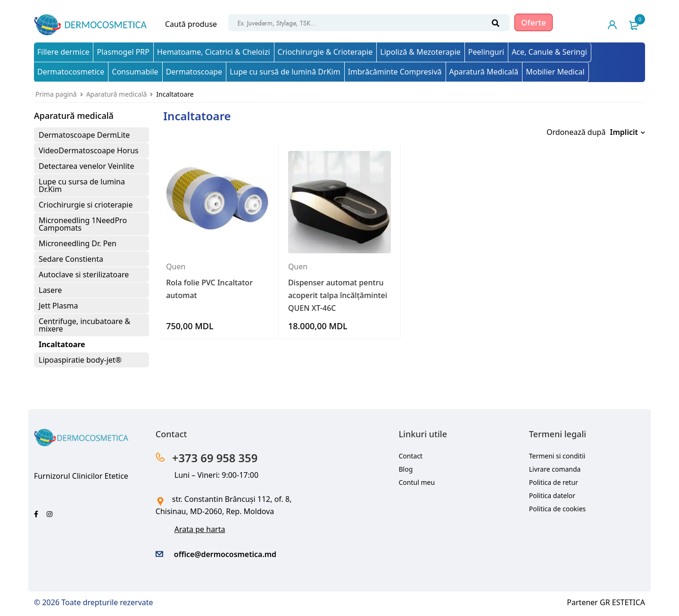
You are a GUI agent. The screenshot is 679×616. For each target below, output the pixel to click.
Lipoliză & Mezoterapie (420, 52)
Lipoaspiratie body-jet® (80, 360)
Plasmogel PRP (123, 52)
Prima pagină (56, 94)
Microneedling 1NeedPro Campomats (83, 224)
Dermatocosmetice (71, 72)
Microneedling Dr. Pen (78, 243)
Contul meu (417, 482)
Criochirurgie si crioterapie (86, 205)
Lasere (50, 290)
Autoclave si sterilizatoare (84, 275)
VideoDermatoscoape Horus (89, 150)
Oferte (534, 22)
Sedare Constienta (71, 259)
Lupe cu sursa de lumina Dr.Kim (82, 185)
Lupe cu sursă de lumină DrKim (285, 72)
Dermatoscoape (194, 72)
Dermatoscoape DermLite (84, 135)
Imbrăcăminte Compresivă (395, 72)
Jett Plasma (58, 306)
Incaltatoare (62, 344)
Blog (406, 469)
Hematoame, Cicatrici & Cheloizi (214, 52)
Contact (411, 456)
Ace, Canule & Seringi (549, 52)
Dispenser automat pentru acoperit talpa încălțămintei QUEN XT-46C (338, 293)
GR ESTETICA (622, 602)
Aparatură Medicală (484, 72)
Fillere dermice (63, 52)
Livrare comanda (555, 469)
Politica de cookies (558, 509)
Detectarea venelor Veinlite (86, 166)
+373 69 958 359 (215, 458)
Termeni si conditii (557, 456)
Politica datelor (552, 495)
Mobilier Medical (555, 72)
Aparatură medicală (117, 94)
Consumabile (135, 72)
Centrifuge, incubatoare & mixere (84, 325)
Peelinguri (486, 52)
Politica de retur (554, 482)
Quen (176, 265)
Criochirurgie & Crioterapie (325, 52)
